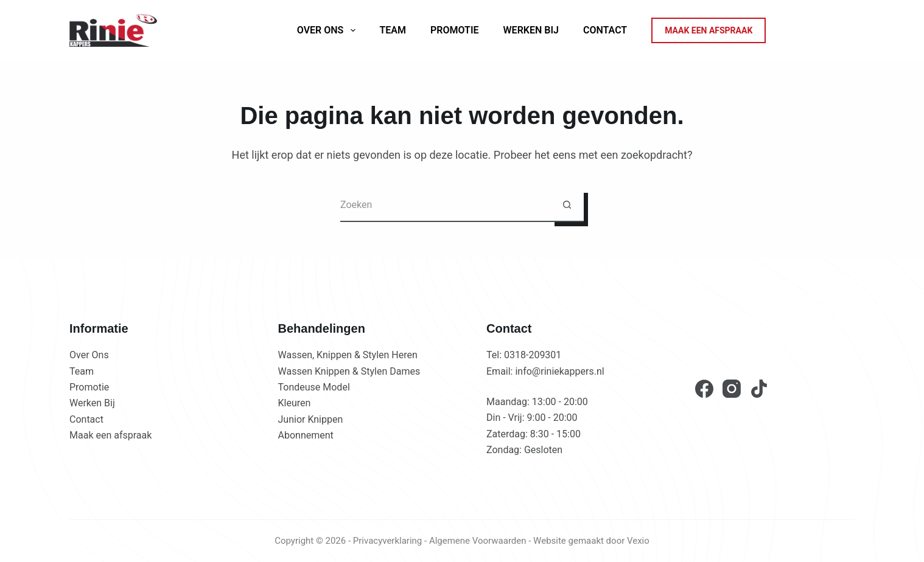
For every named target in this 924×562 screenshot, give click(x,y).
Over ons (329, 30)
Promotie (455, 30)
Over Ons (89, 355)
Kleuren (295, 403)
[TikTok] (759, 389)
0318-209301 (533, 355)
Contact (605, 30)
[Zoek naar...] (445, 205)
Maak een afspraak (110, 435)
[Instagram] (732, 389)
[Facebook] (704, 389)
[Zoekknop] (567, 205)
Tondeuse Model (314, 387)
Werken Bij (531, 30)
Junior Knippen (311, 419)
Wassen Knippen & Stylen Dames (349, 371)
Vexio (638, 541)
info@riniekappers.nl (559, 371)
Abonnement (306, 435)
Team (393, 30)
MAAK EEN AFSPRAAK (709, 30)
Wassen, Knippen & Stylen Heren (348, 355)
